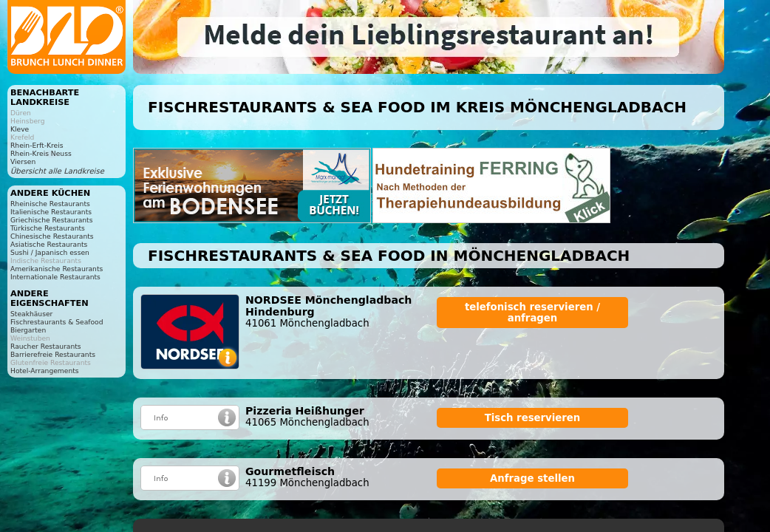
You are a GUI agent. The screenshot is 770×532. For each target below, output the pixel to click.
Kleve (20, 129)
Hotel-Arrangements (45, 371)
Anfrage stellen (532, 478)
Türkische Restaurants (48, 228)
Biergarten (28, 330)
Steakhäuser (31, 314)
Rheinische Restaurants (50, 204)
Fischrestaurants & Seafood (57, 322)
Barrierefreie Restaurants (53, 354)
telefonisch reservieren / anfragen (532, 313)
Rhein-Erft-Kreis (37, 145)
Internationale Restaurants (55, 277)
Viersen (23, 161)
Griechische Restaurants (51, 220)
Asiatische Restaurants (49, 244)
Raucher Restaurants (46, 346)
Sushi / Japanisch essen (50, 252)
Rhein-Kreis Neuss (41, 153)
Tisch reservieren (533, 418)
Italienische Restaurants (51, 212)
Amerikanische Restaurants (57, 269)
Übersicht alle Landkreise (57, 171)
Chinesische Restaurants (52, 236)
